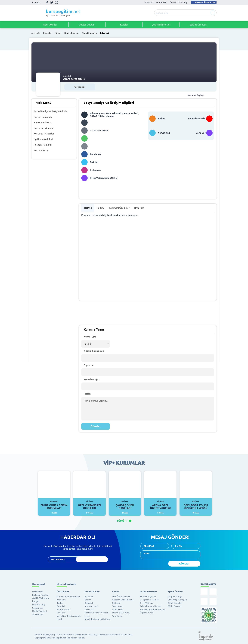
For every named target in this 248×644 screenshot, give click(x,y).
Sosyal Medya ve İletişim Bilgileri (51, 111)
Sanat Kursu (118, 606)
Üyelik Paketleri (40, 611)
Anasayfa (36, 2)
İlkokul (60, 603)
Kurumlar (47, 33)
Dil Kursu (116, 603)
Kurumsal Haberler (44, 133)
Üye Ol (173, 2)
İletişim (36, 601)
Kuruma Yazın (41, 150)
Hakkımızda (38, 591)
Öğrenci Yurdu (147, 613)
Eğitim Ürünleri (198, 24)
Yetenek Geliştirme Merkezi (153, 609)
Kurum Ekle (161, 2)
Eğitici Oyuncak (175, 606)
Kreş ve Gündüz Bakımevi (68, 596)
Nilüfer (58, 33)
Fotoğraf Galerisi (43, 145)
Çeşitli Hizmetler (161, 24)
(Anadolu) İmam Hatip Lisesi (97, 619)
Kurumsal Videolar (44, 128)
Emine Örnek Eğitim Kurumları (54, 505)
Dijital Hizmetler (175, 603)
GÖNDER (184, 564)
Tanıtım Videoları (43, 122)
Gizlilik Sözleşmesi (41, 598)
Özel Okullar (50, 24)
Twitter (52, 2)
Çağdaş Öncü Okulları (125, 505)
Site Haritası (38, 614)
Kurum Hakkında (43, 117)
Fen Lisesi (61, 613)
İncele (54, 513)
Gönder (96, 426)
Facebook (47, 2)
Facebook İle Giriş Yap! (204, 2)
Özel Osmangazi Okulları (89, 505)
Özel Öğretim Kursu (121, 596)
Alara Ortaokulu (89, 33)
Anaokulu (61, 600)
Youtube (61, 2)
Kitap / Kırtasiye (175, 596)
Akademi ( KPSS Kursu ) (123, 600)
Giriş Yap (183, 2)
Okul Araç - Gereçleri (177, 600)
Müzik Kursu (118, 609)
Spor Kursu (117, 616)
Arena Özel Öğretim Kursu (160, 505)
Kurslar (124, 24)
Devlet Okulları (87, 24)
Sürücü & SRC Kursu (121, 613)
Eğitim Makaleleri (43, 139)
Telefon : (149, 2)
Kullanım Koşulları (41, 595)
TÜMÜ (120, 521)
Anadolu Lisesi (63, 609)
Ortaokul (104, 33)
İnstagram (56, 2)
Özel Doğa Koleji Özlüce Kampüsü (196, 505)
